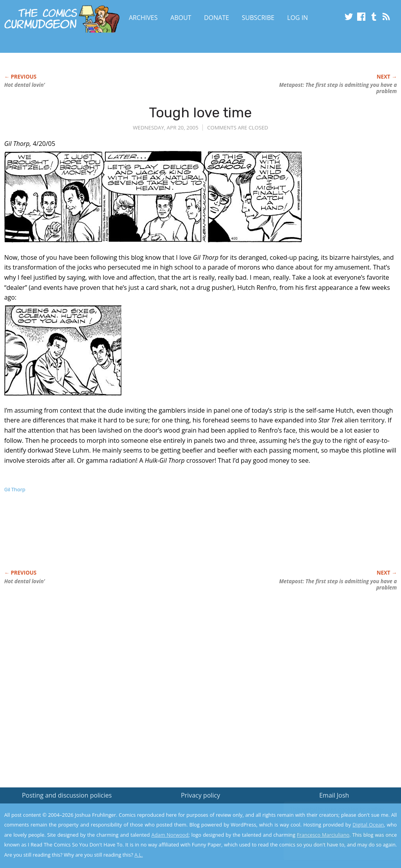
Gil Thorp (15, 490)
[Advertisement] (147, 539)
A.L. (139, 855)
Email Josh (334, 795)
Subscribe (258, 18)
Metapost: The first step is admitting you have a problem (338, 88)
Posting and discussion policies (67, 795)
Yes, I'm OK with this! (335, 839)
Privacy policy (200, 795)
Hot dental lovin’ (25, 85)
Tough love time (200, 112)
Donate (217, 18)
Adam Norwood (170, 835)
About (181, 18)
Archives (143, 18)
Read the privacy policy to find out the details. (331, 819)
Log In (297, 18)
